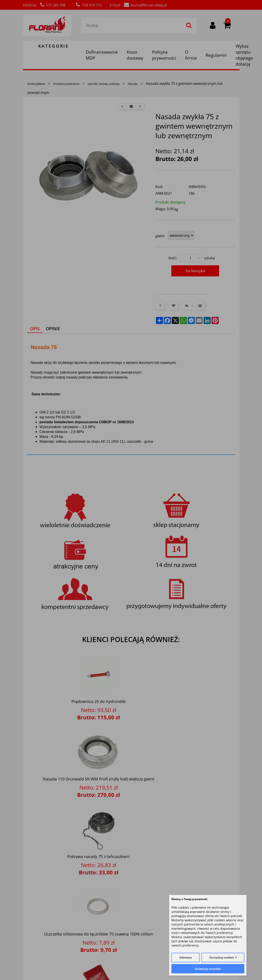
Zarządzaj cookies (222, 957)
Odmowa (186, 957)
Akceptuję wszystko (208, 969)
